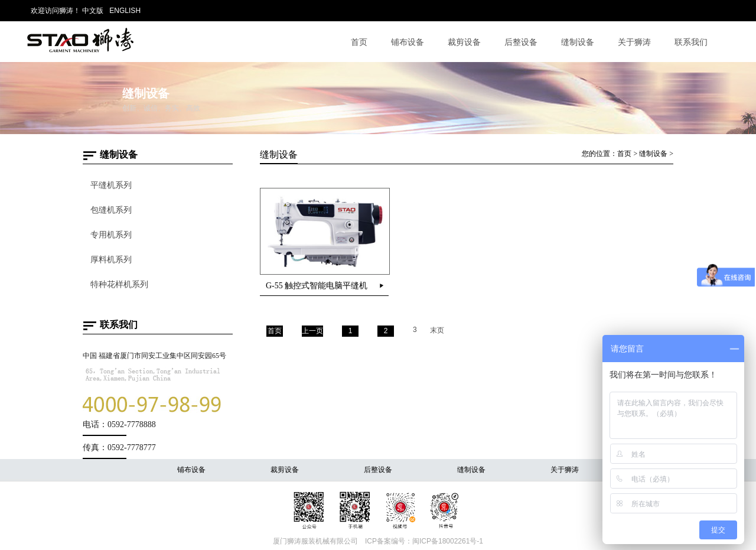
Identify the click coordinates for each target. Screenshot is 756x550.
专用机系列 (111, 235)
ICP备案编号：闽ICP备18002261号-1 (424, 541)
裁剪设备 (464, 42)
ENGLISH (125, 11)
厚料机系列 (111, 260)
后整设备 (521, 42)
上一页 (312, 331)
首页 (359, 42)
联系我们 (691, 42)
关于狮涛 (634, 42)
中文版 (93, 11)
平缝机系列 (111, 185)
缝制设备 (578, 42)
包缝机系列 (111, 210)
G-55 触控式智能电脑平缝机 (317, 286)
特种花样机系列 (119, 284)
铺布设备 (408, 42)
